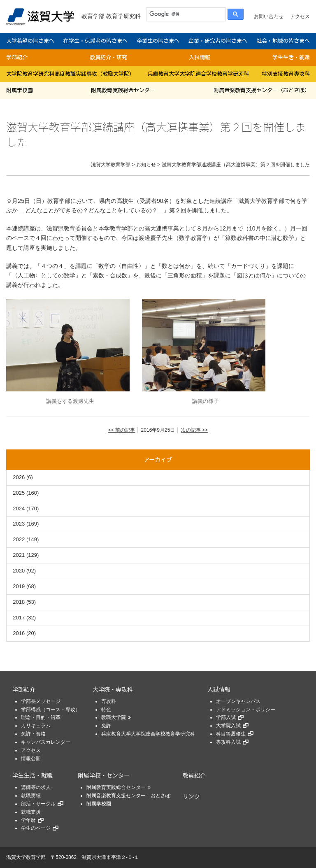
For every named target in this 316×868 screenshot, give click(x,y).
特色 (106, 710)
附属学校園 (20, 90)
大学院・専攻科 (113, 689)
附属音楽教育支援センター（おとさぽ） (262, 90)
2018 (19, 602)
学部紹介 (17, 57)
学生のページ (36, 828)
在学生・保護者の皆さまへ (95, 41)
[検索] (184, 14)
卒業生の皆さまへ (158, 41)
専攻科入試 (228, 742)
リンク (191, 796)
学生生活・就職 (291, 57)
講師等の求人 (36, 787)
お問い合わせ (269, 16)
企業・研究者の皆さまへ (218, 41)
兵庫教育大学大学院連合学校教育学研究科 (198, 74)
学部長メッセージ (41, 701)
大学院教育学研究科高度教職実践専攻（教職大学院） (70, 74)
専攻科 (109, 701)
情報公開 (31, 759)
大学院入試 (228, 726)
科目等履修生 (231, 734)
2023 (19, 524)
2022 (19, 539)
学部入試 (226, 717)
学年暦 (28, 820)
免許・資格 (33, 734)
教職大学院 (114, 717)
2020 (19, 571)
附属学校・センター (104, 775)
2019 (19, 586)
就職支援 (31, 812)
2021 (19, 555)
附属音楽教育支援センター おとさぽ (128, 796)
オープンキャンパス (238, 701)
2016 (19, 633)
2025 (19, 493)
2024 (19, 508)
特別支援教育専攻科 (286, 74)
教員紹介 (194, 775)
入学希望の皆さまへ (30, 41)
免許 (106, 726)
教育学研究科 (123, 16)
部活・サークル (38, 804)
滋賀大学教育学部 (26, 857)
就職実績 (31, 796)
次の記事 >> (194, 430)
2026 (19, 477)
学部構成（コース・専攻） (51, 710)
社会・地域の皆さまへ (283, 41)
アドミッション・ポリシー (246, 710)
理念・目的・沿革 (41, 717)
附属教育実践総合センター (123, 90)
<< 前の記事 (122, 430)
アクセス (300, 16)
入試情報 (200, 57)
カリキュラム (36, 726)
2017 (19, 618)
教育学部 (93, 16)
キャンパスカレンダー (46, 742)
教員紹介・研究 (108, 57)
